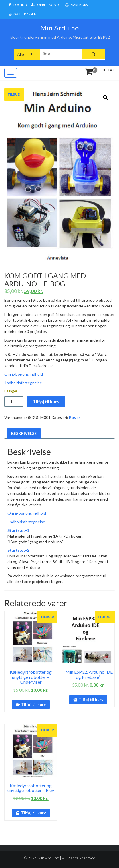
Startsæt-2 (18, 550)
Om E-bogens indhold (24, 374)
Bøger (75, 417)
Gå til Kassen (23, 14)
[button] (106, 98)
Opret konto (46, 5)
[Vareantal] (14, 402)
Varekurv (77, 5)
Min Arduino (59, 28)
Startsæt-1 (18, 530)
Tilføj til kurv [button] (33, 704)
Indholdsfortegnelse (23, 383)
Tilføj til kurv (46, 401)
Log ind (18, 5)
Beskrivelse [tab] (24, 433)
